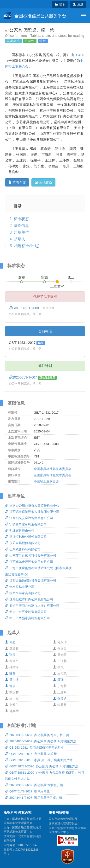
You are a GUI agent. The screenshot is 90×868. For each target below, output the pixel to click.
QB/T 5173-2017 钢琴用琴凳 (27, 791)
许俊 (10, 686)
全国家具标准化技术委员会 (53, 469)
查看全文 (17, 182)
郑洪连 (12, 680)
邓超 (10, 642)
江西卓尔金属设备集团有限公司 (29, 562)
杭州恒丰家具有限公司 (23, 593)
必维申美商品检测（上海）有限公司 (32, 606)
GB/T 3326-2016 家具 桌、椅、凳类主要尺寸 (39, 760)
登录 (60, 4)
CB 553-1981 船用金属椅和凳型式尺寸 (34, 748)
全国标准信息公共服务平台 (35, 16)
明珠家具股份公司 (20, 530)
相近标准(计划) (27, 246)
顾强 (58, 680)
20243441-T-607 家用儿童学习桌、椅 (34, 798)
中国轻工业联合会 (46, 481)
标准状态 (21, 219)
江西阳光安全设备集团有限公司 (29, 518)
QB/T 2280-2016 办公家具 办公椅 (31, 754)
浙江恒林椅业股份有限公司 (26, 537)
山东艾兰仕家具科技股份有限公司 (31, 556)
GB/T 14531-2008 (24, 308)
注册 (78, 4)
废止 (71, 277)
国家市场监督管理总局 (63, 819)
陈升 (10, 673)
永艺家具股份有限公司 (23, 543)
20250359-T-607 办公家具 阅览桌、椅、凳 (37, 735)
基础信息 (21, 226)
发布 (22, 277)
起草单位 (21, 232)
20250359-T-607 (23, 377)
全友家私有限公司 (20, 587)
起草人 (19, 239)
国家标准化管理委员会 (63, 823)
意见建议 (44, 182)
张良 (10, 655)
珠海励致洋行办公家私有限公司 (29, 599)
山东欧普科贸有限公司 (23, 549)
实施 (44, 277)
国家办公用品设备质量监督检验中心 (32, 505)
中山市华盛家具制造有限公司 (27, 618)
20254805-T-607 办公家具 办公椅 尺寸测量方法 (41, 741)
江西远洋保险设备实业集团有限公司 (32, 512)
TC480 (79, 55)
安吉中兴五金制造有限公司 (26, 612)
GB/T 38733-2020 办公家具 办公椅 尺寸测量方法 (42, 766)
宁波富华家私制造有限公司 (26, 524)
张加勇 (60, 698)
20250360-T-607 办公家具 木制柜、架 (34, 785)
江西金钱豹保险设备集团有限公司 (31, 581)
